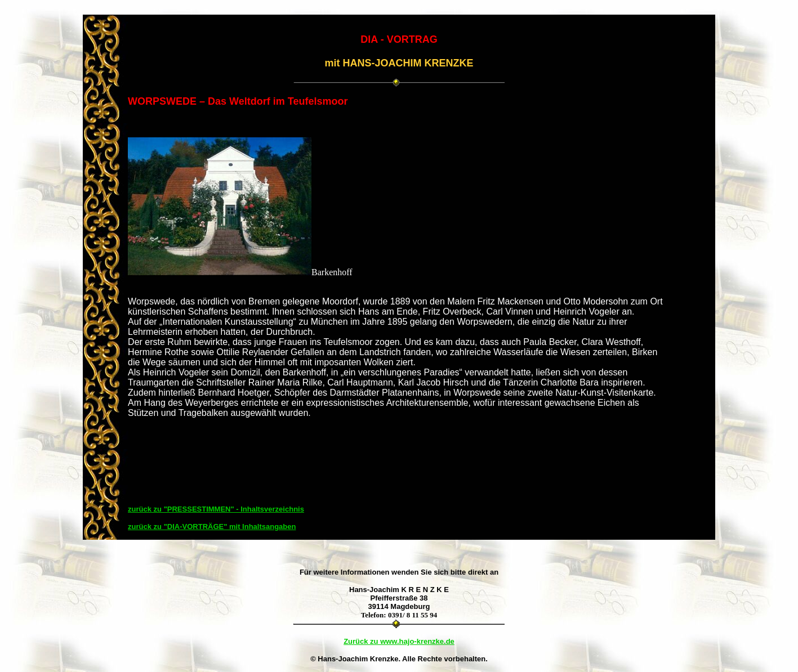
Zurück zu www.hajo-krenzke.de (399, 641)
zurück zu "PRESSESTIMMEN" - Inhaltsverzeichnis (216, 509)
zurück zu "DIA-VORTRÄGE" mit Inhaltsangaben (212, 527)
